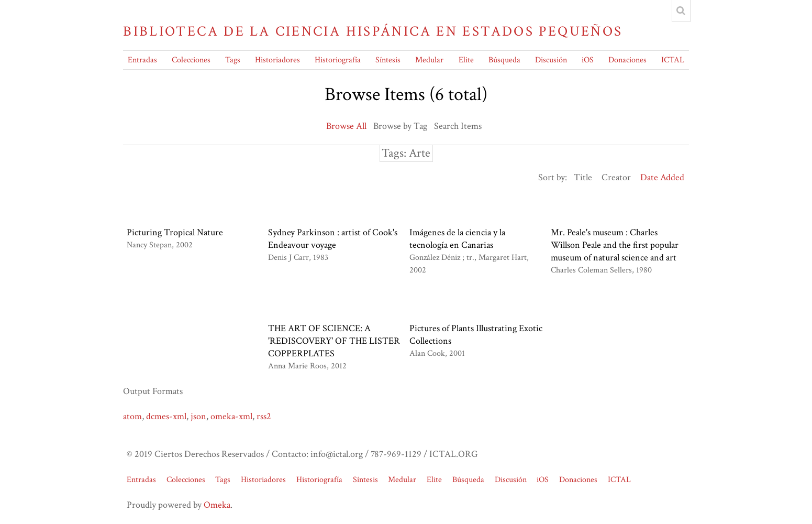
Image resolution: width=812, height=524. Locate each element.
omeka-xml (231, 416)
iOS (588, 60)
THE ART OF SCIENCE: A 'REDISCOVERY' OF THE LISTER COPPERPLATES (334, 341)
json (198, 416)
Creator (616, 177)
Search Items (458, 126)
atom (132, 416)
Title (583, 177)
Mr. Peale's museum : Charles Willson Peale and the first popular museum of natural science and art (615, 245)
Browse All (346, 126)
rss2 (264, 416)
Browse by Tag (400, 126)
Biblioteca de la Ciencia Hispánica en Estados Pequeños (373, 31)
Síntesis (388, 60)
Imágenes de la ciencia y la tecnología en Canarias (457, 239)
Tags (233, 60)
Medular (429, 60)
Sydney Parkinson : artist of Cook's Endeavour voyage (333, 239)
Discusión (551, 60)
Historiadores (277, 60)
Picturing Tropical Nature (175, 232)
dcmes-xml (166, 416)
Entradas (142, 60)
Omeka (217, 505)
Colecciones (191, 60)
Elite (466, 60)
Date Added (662, 177)
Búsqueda (504, 60)
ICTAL (673, 60)
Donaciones (627, 60)
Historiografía (338, 60)
